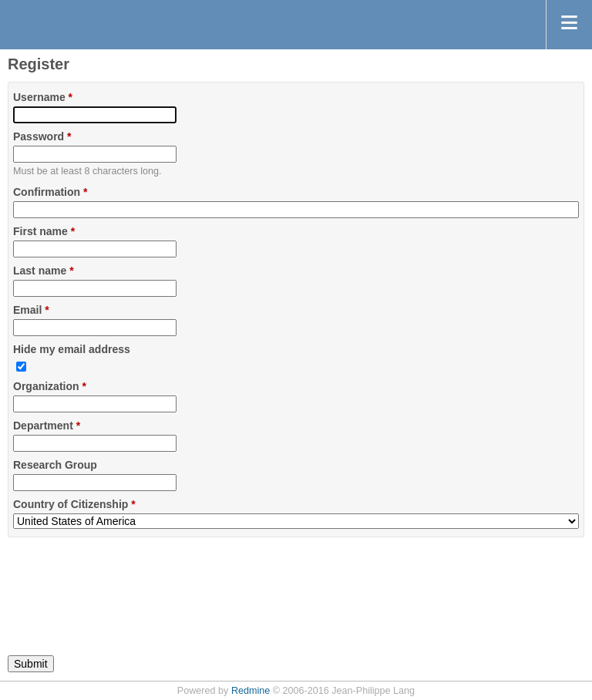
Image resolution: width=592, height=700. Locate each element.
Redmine (251, 691)
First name (44, 231)
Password (42, 136)
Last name (44, 271)
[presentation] (125, 587)
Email (31, 310)
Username (43, 97)
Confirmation (50, 192)
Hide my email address (72, 349)
